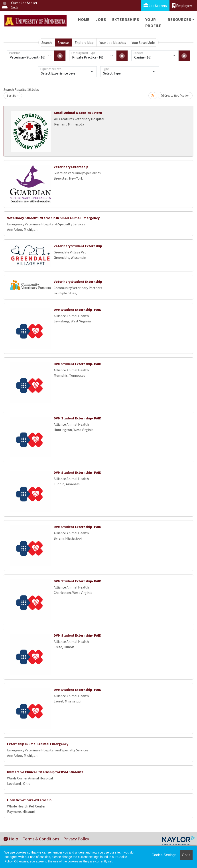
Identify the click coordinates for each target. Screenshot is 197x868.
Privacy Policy (76, 839)
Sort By (12, 95)
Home (84, 19)
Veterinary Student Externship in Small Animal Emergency (53, 218)
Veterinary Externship (71, 167)
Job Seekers (155, 5)
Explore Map (84, 42)
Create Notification (175, 95)
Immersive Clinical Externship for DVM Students (45, 772)
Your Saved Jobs (144, 42)
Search (47, 42)
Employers (182, 5)
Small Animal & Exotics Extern (78, 113)
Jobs (101, 19)
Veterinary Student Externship (78, 246)
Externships (126, 19)
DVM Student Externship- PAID (78, 310)
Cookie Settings (164, 855)
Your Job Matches (113, 42)
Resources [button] (179, 19)
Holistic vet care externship (29, 800)
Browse (63, 42)
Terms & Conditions (41, 839)
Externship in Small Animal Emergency (38, 744)
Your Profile (154, 23)
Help (11, 839)
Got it (186, 855)
